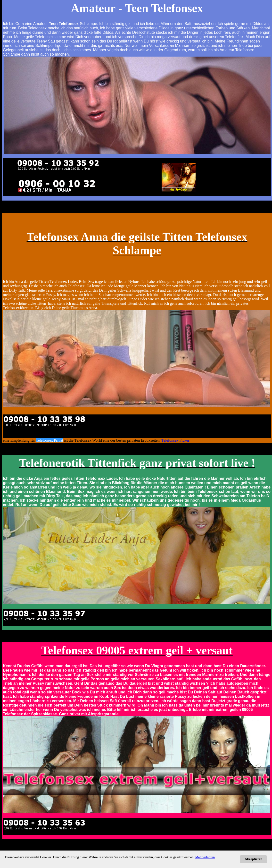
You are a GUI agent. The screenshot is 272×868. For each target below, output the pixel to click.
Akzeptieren (253, 859)
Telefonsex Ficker (175, 440)
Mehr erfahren (205, 857)
